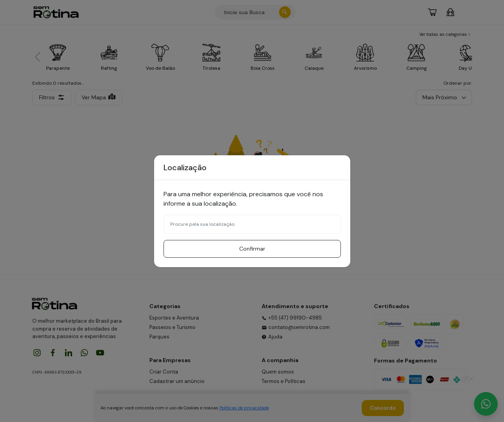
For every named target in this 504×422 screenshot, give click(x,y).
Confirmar (252, 249)
